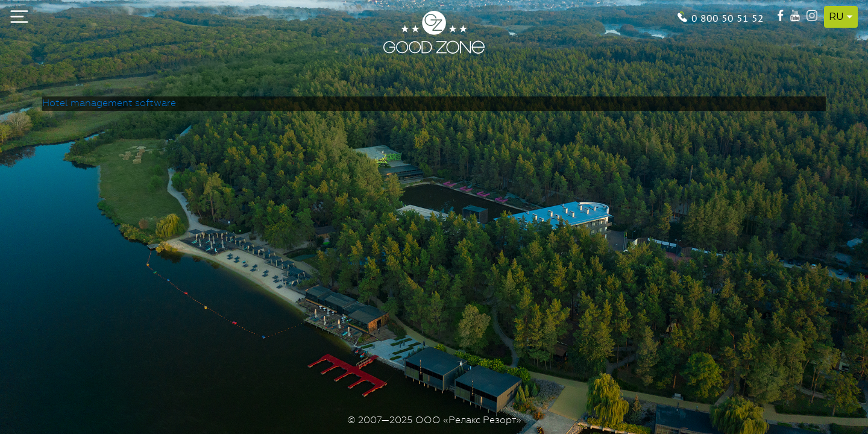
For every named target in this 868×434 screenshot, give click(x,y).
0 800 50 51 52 (728, 17)
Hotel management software (109, 104)
